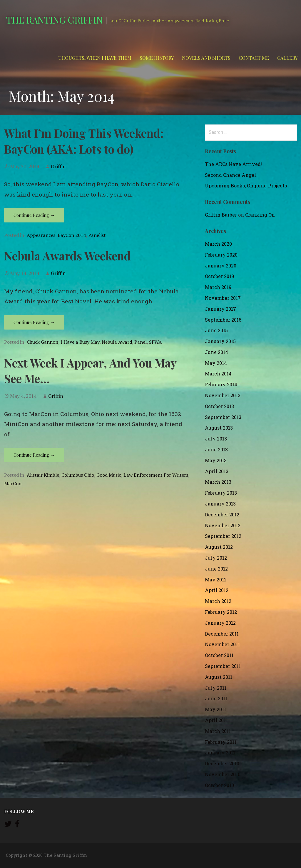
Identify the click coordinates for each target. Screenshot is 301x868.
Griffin (58, 166)
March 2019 (218, 287)
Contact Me (254, 58)
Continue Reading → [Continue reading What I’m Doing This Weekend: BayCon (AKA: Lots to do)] (34, 215)
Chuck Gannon (42, 342)
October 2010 (219, 785)
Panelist (97, 235)
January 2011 (220, 753)
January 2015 (220, 341)
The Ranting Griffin (54, 20)
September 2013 (223, 417)
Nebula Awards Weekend (67, 256)
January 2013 (220, 504)
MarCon (13, 483)
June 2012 (216, 569)
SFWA (155, 342)
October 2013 (219, 406)
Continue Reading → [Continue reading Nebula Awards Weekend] (34, 322)
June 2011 (216, 698)
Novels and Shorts (206, 58)
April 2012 (217, 590)
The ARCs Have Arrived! (233, 164)
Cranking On (260, 215)
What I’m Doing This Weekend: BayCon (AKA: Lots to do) (84, 141)
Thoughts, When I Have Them (95, 58)
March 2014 (218, 374)
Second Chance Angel (230, 175)
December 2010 (222, 763)
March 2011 (218, 731)
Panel (141, 342)
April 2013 (217, 471)
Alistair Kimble (43, 475)
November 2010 (223, 774)
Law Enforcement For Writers (156, 475)
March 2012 (218, 601)
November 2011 (222, 644)
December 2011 (222, 634)
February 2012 (221, 612)
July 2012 (216, 558)
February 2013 (221, 493)
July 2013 (216, 439)
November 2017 (223, 298)
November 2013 (223, 395)
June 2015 (216, 330)
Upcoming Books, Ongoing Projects (246, 186)
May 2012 (216, 580)
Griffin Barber (221, 215)
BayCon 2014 (72, 235)
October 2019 (220, 276)
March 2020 (218, 244)
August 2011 (219, 677)
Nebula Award (117, 342)
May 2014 (216, 363)
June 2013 (216, 449)
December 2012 (222, 514)
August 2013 (219, 428)
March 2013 (218, 482)
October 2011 (219, 655)
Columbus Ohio (78, 475)
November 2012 (223, 525)
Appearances (41, 235)
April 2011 (216, 720)
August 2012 (219, 547)
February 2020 (221, 255)
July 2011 (216, 688)
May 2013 (216, 460)
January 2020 (221, 266)
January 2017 (220, 309)
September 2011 (223, 666)
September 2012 (223, 536)
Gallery (287, 58)
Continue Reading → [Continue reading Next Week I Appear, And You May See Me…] (34, 455)
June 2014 (216, 352)
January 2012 (220, 623)
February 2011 (221, 742)
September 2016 (223, 320)
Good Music (109, 475)
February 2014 (221, 384)
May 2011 (215, 709)
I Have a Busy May (80, 342)
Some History (157, 58)
